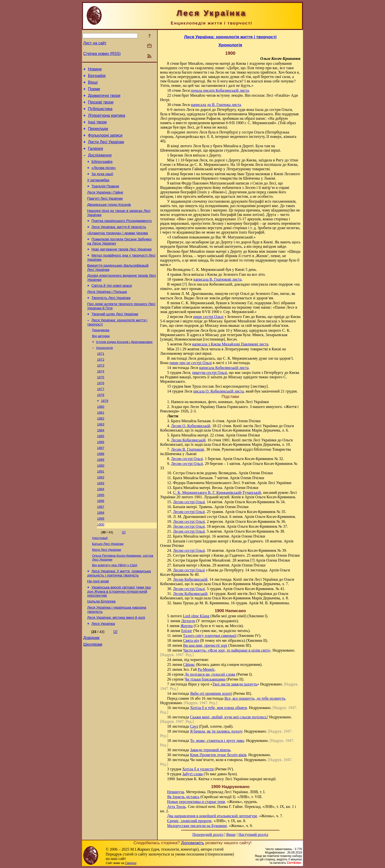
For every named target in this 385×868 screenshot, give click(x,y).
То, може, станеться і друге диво (217, 741)
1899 (101, 562)
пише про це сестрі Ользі (191, 363)
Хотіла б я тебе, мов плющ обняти (219, 708)
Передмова (101, 358)
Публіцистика (100, 114)
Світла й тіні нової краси (112, 309)
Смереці (131, 863)
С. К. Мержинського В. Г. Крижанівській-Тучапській (217, 493)
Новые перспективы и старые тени (196, 802)
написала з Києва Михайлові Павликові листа (230, 344)
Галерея (95, 158)
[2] (124, 576)
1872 (101, 390)
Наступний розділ (253, 835)
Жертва (187, 626)
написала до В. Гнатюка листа (216, 105)
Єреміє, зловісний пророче (190, 821)
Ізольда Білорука (101, 651)
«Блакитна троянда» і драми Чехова (117, 252)
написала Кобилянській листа (224, 368)
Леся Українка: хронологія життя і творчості (230, 37)
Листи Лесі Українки (106, 151)
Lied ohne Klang (196, 616)
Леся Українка (103, 675)
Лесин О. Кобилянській (191, 426)
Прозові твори (101, 107)
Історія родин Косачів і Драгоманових (124, 371)
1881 (101, 447)
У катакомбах (98, 193)
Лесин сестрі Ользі (187, 459)
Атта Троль (177, 807)
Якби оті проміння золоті (211, 693)
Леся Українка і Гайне (105, 207)
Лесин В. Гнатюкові (188, 449)
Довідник (91, 690)
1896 (101, 543)
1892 (101, 517)
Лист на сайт (95, 43)
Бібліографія (102, 173)
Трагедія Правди (105, 200)
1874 (101, 402)
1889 (101, 498)
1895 (101, 536)
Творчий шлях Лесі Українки (115, 341)
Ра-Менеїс (206, 669)
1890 (101, 505)
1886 (101, 479)
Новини (95, 70)
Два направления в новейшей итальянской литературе (212, 816)
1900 (101, 568)
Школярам (93, 697)
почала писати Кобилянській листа (220, 90)
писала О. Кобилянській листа (219, 391)
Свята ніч (191, 640)
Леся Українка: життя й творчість (119, 245)
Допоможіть (192, 843)
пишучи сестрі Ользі (210, 373)
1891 (101, 511)
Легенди (188, 621)
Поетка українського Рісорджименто (122, 238)
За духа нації (102, 186)
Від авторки (101, 364)
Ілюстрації (100, 582)
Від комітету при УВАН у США (115, 612)
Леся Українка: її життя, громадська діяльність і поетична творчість (119, 620)
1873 (101, 396)
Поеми (94, 92)
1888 (101, 492)
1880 (101, 441)
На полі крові (98, 629)
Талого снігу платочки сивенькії (210, 636)
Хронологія (104, 377)
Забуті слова (192, 774)
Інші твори (97, 129)
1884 (101, 466)
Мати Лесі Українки (107, 595)
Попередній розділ (208, 835)
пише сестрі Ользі (208, 317)
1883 (101, 460)
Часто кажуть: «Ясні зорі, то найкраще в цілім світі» (227, 650)
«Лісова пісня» (104, 180)
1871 (101, 383)
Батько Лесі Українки (108, 589)
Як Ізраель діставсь (183, 797)
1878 (101, 428)
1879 (105, 434)
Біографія (97, 77)
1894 (101, 530)
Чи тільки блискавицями (205, 679)
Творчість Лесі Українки (111, 323)
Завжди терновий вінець (210, 750)
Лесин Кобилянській (188, 440)
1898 (101, 556)
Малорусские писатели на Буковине (197, 826)
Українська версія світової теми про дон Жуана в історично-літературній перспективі (119, 640)
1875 (101, 409)
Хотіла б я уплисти (198, 769)
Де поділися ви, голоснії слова (210, 674)
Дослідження (100, 165)
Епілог (187, 631)
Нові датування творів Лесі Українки (122, 270)
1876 (101, 415)
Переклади (98, 136)
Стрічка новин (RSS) (102, 54)
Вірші (93, 85)
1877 (101, 422)
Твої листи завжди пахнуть (235, 684)
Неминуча (176, 792)
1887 (101, 485)
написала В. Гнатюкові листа (217, 279)
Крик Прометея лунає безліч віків (218, 755)
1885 (101, 473)
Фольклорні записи (105, 143)
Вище (231, 835)
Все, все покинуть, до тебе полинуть (255, 698)
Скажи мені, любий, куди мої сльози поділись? (229, 717)
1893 (101, 524)
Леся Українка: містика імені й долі (116, 668)
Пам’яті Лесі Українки (105, 214)
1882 (101, 454)
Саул (194, 726)
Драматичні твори (104, 99)
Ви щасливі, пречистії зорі (205, 645)
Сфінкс (189, 664)
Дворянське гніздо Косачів (109, 221)
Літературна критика (106, 121)
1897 (101, 549)
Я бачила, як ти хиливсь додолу (216, 731)
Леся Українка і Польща (107, 316)
